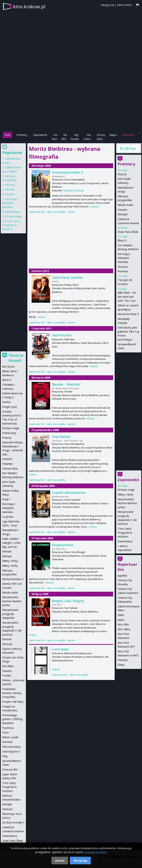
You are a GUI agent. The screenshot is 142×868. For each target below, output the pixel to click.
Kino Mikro (124, 629)
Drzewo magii (126, 490)
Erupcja (122, 174)
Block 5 (122, 240)
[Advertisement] (71, 105)
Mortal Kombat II (128, 314)
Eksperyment (63, 545)
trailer (71, 212)
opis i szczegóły (56, 212)
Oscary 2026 (101, 137)
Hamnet (7, 459)
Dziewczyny (9, 433)
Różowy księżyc (12, 747)
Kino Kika (123, 624)
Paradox (123, 660)
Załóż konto (124, 5)
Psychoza (8, 728)
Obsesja (123, 267)
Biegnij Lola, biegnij (68, 601)
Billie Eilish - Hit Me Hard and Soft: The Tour (127, 297)
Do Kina (55, 137)
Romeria (123, 271)
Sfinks (121, 665)
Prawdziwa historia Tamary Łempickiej (12, 693)
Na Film (64, 137)
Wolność (7, 809)
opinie (71, 372)
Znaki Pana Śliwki (128, 232)
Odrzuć (60, 861)
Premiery (22, 135)
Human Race (10, 468)
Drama (6, 402)
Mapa (113, 135)
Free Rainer (61, 437)
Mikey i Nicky (125, 494)
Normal (7, 639)
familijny (68, 190)
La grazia (8, 517)
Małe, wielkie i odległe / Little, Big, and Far (12, 543)
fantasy (80, 190)
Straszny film (10, 769)
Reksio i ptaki (10, 737)
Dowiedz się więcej (96, 852)
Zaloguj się (107, 5)
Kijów (121, 620)
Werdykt (123, 214)
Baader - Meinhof (66, 384)
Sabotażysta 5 (11, 751)
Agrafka (122, 576)
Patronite (128, 135)
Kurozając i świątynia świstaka (124, 258)
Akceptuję (80, 861)
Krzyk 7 (7, 499)
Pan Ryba (8, 666)
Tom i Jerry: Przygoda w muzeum (125, 533)
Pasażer (122, 210)
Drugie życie (10, 407)
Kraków (128, 148)
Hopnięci (8, 464)
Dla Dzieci (87, 137)
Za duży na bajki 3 (13, 822)
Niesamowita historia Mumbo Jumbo (127, 503)
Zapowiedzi (40, 135)
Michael (10, 189)
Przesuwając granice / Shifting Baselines (12, 719)
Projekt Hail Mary (13, 702)
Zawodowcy (125, 541)
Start (7, 135)
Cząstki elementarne (69, 493)
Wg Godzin (75, 137)
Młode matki (125, 205)
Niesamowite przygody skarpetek (10, 614)
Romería (7, 742)
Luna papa (60, 649)
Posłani (7, 675)
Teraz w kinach (16, 358)
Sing (5, 756)
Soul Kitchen (62, 335)
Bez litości (8, 367)
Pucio (6, 732)
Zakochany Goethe (67, 277)
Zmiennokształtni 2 (67, 172)
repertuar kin (37, 212)
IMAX (121, 615)
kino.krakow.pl (29, 6)
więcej (95, 206)
